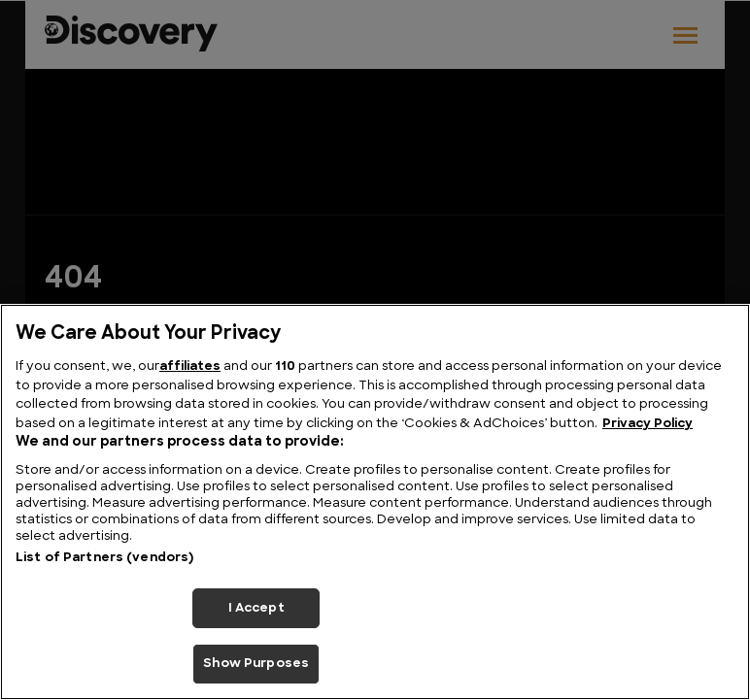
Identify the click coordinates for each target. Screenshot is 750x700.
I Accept (256, 608)
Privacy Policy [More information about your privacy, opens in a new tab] (648, 424)
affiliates (190, 367)
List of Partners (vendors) (104, 558)
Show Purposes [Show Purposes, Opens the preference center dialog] (256, 664)
